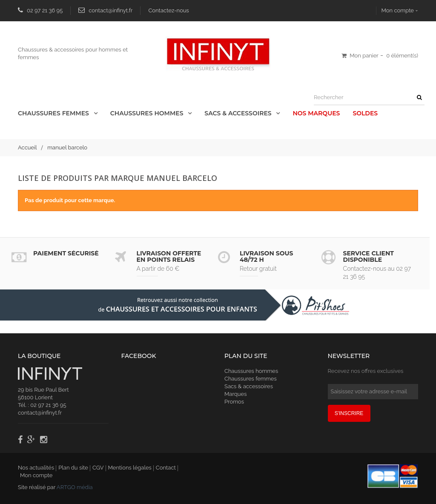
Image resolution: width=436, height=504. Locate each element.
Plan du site (73, 468)
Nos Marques (316, 113)
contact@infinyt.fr (110, 10)
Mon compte (398, 10)
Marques (235, 394)
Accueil (27, 147)
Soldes (365, 113)
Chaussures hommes (251, 371)
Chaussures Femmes (54, 113)
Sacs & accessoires (239, 113)
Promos (234, 402)
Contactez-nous (169, 10)
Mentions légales (130, 468)
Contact (166, 468)
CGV (98, 468)
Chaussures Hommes (148, 113)
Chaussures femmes (251, 379)
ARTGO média (75, 487)
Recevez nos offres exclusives (366, 371)
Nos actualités (36, 468)
